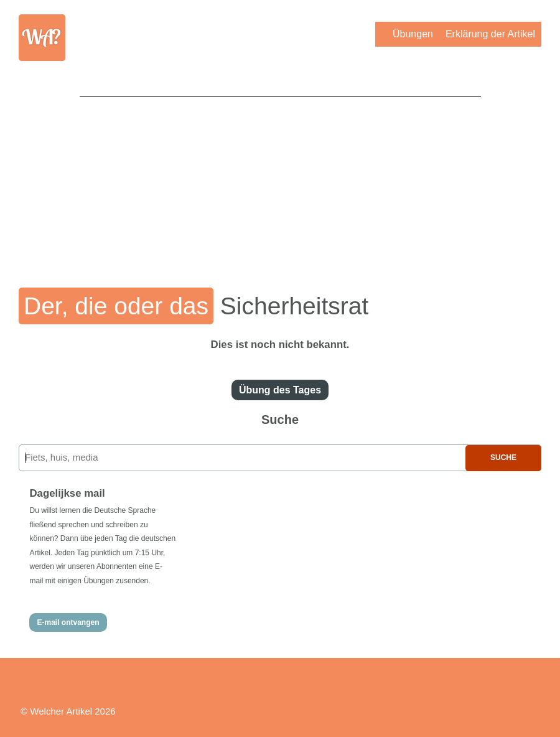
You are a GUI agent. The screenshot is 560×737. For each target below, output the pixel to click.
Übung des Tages (280, 390)
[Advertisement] (280, 184)
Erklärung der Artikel (490, 34)
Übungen (413, 34)
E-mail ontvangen (68, 622)
